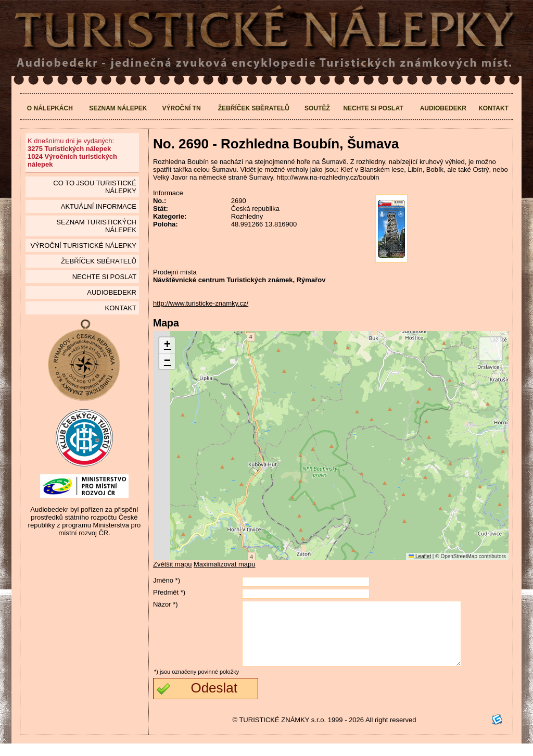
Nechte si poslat (373, 108)
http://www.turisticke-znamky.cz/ (201, 303)
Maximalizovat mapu (225, 564)
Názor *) (166, 604)
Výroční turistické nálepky (83, 245)
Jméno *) (167, 580)
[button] (167, 345)
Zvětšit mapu (172, 564)
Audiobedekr (443, 108)
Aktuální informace (99, 206)
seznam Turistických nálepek (96, 226)
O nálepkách (50, 108)
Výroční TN (182, 108)
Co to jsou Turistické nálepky (95, 187)
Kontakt (493, 108)
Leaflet (420, 556)
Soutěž (317, 108)
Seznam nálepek (118, 108)
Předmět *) (169, 592)
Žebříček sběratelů (254, 108)
